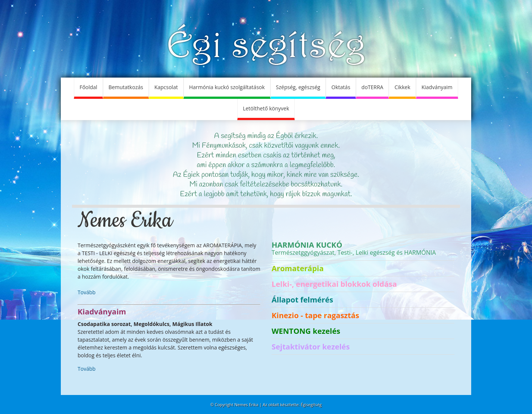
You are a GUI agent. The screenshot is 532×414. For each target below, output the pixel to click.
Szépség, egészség (298, 87)
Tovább (87, 292)
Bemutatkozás (126, 87)
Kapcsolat (166, 87)
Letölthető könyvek (266, 108)
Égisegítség (311, 404)
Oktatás (341, 87)
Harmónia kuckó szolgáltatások (227, 87)
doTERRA (373, 87)
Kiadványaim (437, 87)
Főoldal (88, 87)
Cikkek (402, 87)
